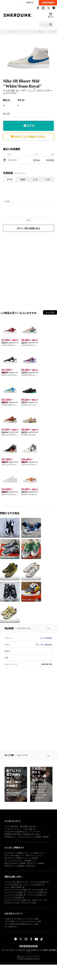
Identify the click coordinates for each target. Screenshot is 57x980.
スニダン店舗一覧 (29, 829)
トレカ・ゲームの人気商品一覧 (33, 885)
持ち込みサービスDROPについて (16, 858)
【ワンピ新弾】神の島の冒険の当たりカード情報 (21, 924)
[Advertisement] (28, 268)
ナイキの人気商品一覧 (40, 890)
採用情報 (46, 837)
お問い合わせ (31, 866)
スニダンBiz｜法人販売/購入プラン (16, 832)
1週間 (23, 180)
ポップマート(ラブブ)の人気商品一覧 (17, 900)
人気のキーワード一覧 (39, 900)
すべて (10, 180)
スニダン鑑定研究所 (11, 826)
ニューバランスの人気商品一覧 (15, 895)
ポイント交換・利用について (14, 856)
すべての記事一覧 (11, 927)
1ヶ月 (35, 180)
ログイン (30, 3)
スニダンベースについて (13, 829)
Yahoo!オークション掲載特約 (15, 866)
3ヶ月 (48, 180)
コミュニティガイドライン (14, 861)
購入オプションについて (34, 856)
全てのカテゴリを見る (12, 903)
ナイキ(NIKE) (46, 638)
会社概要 (38, 837)
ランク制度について (37, 853)
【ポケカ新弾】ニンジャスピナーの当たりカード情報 (23, 921)
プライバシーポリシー (26, 837)
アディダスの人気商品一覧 (36, 895)
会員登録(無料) (48, 3)
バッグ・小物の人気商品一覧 (14, 887)
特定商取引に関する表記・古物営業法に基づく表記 (22, 834)
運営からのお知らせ (11, 863)
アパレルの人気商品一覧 (13, 885)
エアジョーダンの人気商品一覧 (15, 892)
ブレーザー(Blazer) (44, 645)
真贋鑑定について (23, 853)
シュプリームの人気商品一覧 (37, 892)
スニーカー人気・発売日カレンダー (17, 882)
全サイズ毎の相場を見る (29, 228)
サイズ (6, 114)
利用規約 (23, 863)
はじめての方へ (10, 853)
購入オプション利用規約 (36, 863)
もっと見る (50, 312)
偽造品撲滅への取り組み (28, 826)
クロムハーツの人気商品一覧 (14, 898)
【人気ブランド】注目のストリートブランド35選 (21, 919)
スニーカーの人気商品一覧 (40, 882)
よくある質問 (33, 858)
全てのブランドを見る (29, 903)
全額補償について (30, 861)
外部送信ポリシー (11, 837)
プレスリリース (35, 832)
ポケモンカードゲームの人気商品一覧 (17, 890)
